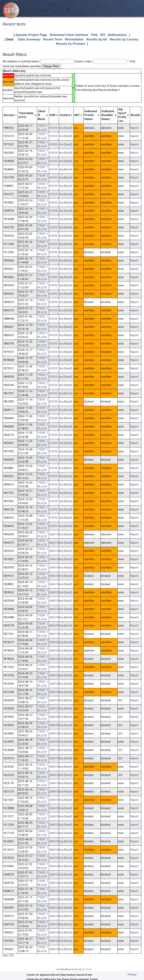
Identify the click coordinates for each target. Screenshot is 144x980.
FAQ (94, 35)
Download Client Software (69, 35)
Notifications (117, 35)
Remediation (74, 39)
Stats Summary (29, 39)
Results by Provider (71, 44)
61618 (53, 128)
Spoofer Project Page (31, 35)
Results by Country (124, 39)
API (102, 35)
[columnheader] (10, 115)
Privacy (132, 975)
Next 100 (8, 955)
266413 (54, 534)
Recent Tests (53, 39)
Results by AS (97, 39)
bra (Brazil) (66, 128)
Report (134, 128)
